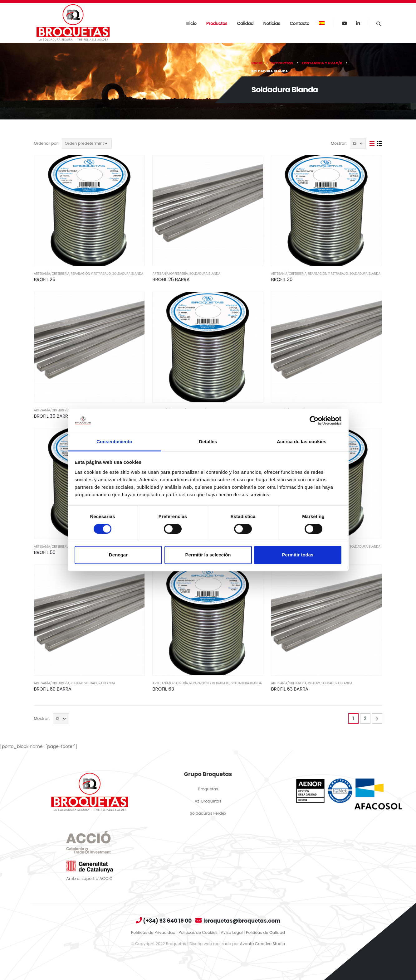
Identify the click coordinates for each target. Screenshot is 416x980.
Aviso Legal (232, 932)
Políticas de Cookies (198, 932)
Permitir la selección (208, 555)
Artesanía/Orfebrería (52, 274)
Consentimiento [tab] (114, 441)
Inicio (191, 23)
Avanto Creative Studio (263, 944)
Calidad (245, 23)
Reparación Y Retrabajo (91, 274)
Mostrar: (339, 143)
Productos (217, 23)
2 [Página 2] (365, 718)
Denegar (118, 555)
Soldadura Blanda (128, 274)
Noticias (272, 23)
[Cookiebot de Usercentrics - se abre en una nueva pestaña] (314, 421)
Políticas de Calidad (265, 932)
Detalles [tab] (208, 441)
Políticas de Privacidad (153, 932)
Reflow (77, 683)
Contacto (300, 23)
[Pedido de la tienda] (87, 143)
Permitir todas (298, 555)
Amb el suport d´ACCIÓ (89, 878)
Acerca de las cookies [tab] (302, 441)
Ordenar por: (46, 143)
